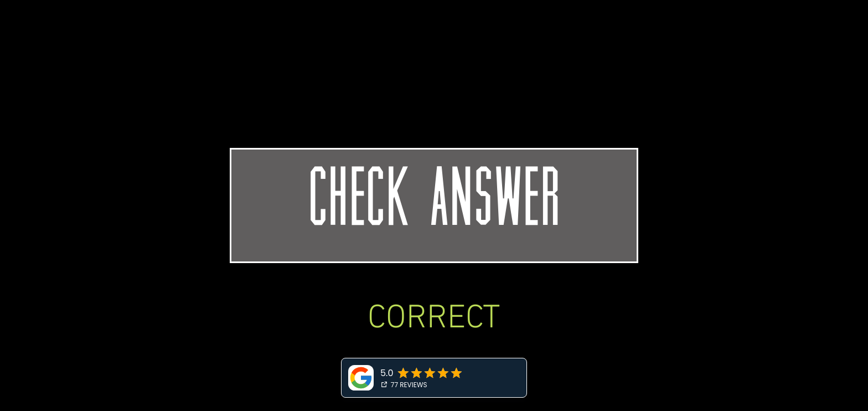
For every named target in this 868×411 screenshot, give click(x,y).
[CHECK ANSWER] (434, 206)
